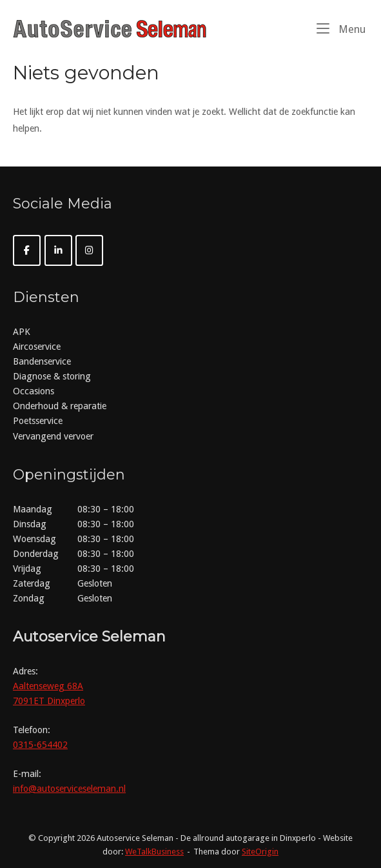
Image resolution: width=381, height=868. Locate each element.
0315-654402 (40, 745)
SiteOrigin (260, 852)
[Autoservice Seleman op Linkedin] (58, 250)
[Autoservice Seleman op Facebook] (27, 250)
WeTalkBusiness (154, 852)
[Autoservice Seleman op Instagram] (89, 250)
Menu (341, 28)
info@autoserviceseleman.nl (69, 789)
